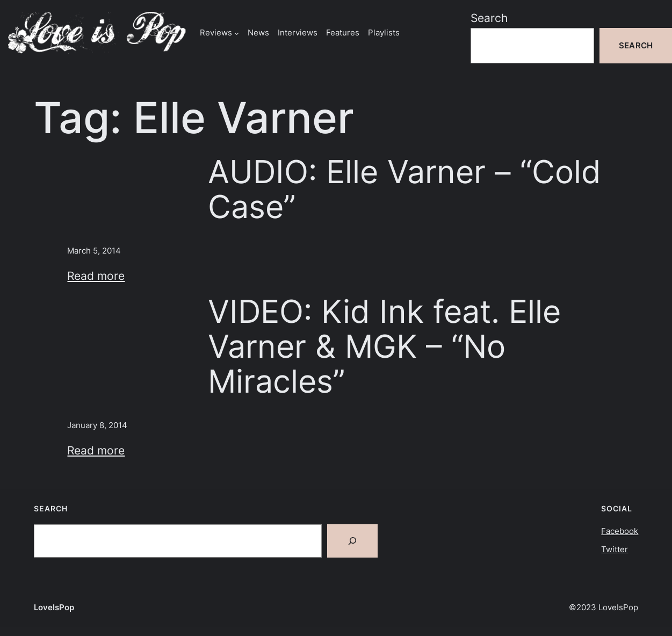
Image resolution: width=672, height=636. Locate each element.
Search (489, 18)
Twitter (615, 549)
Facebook (620, 531)
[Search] (352, 541)
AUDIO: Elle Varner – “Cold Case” (404, 189)
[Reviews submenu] (237, 32)
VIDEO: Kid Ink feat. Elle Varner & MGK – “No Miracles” (384, 346)
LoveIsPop (54, 607)
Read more (96, 276)
